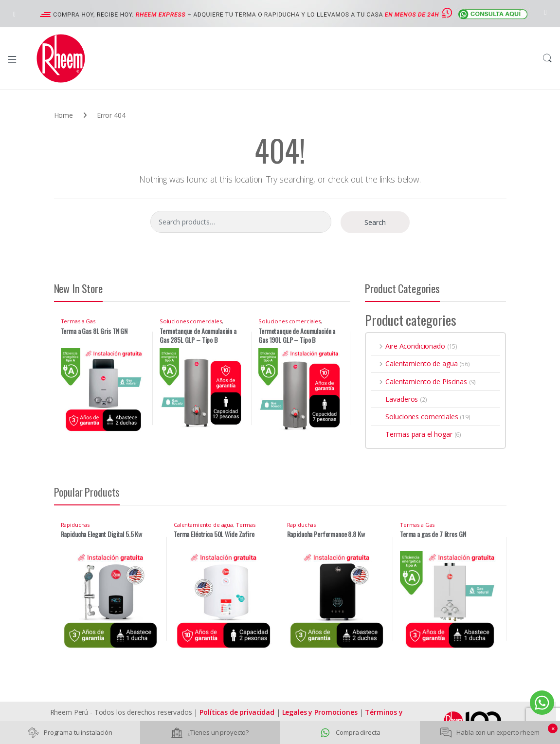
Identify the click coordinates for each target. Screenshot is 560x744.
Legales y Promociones (320, 712)
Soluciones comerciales (191, 321)
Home (63, 115)
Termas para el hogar (411, 434)
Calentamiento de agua (414, 363)
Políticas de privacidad (237, 712)
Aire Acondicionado (408, 346)
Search (547, 58)
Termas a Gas (78, 321)
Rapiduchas (75, 525)
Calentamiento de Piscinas (419, 381)
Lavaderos (394, 399)
